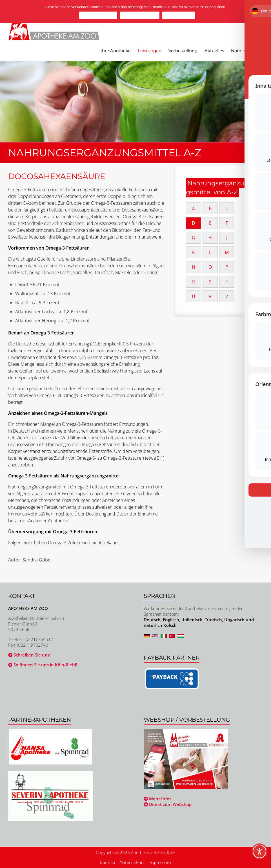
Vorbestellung (183, 51)
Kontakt (108, 863)
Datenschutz (132, 863)
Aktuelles (214, 51)
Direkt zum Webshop (168, 804)
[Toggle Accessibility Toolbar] (259, 854)
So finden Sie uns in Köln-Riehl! (43, 665)
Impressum (160, 863)
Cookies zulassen (98, 15)
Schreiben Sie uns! (29, 655)
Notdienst (241, 51)
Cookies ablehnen (140, 15)
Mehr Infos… (159, 799)
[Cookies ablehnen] (264, 12)
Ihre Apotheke (116, 51)
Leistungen (150, 51)
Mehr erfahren (179, 15)
